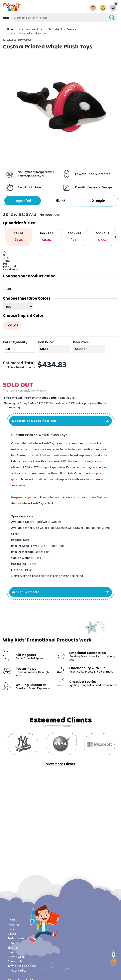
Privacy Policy (17, 971)
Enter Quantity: (16, 342)
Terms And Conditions (22, 966)
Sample (98, 201)
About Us (14, 925)
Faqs (11, 929)
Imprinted (23, 201)
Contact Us (15, 961)
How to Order (17, 957)
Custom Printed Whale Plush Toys (28, 34)
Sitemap (13, 948)
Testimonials (16, 938)
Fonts (11, 952)
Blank (61, 201)
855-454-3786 (6, 258)
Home (11, 29)
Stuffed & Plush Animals (62, 29)
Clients (12, 934)
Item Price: (81, 342)
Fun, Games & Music (31, 29)
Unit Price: (46, 342)
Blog (11, 943)
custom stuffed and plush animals (48, 455)
